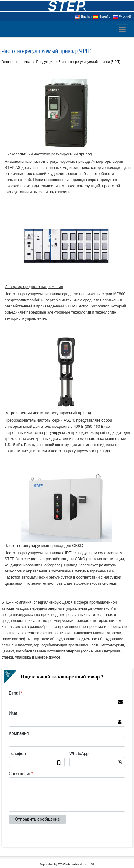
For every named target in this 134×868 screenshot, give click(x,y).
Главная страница (16, 62)
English (83, 17)
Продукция (44, 62)
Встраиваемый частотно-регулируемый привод (48, 413)
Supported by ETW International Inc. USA (67, 864)
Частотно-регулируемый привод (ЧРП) (90, 62)
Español (102, 17)
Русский (122, 17)
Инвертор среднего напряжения (34, 287)
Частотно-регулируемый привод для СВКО (44, 545)
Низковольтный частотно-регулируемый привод (48, 154)
